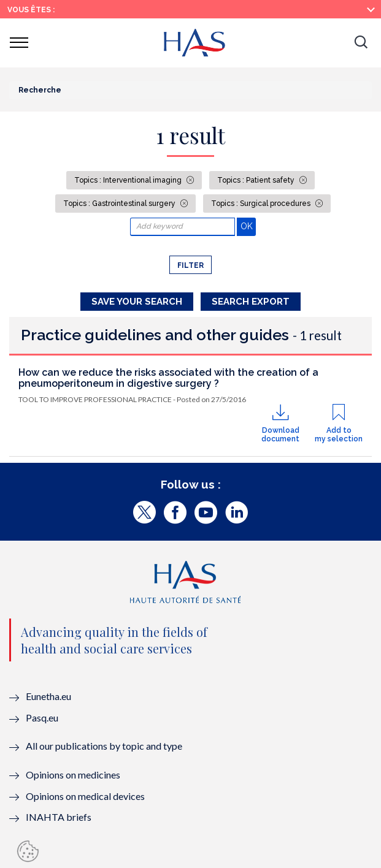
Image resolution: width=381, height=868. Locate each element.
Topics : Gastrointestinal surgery (120, 204)
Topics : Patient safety (257, 180)
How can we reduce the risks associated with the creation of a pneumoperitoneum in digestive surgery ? (168, 378)
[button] (361, 43)
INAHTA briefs (59, 817)
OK (248, 226)
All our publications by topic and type (104, 746)
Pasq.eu (42, 718)
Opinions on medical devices (85, 796)
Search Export (251, 302)
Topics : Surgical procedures (262, 204)
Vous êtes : (31, 10)
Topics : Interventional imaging (129, 180)
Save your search (137, 302)
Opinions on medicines (73, 775)
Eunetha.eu (48, 696)
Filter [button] (190, 265)
